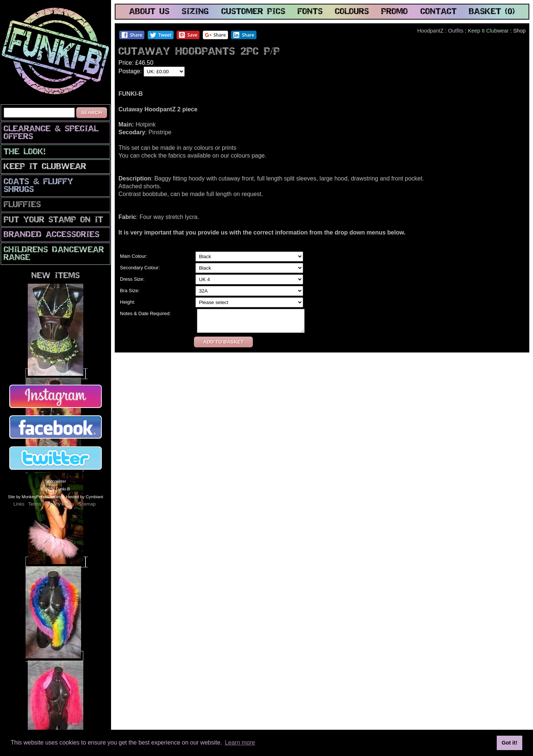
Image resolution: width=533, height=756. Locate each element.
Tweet (160, 35)
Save (188, 35)
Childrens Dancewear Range (54, 254)
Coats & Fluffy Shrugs (38, 186)
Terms (35, 504)
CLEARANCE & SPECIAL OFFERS (51, 133)
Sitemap (87, 504)
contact (439, 12)
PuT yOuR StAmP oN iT (53, 220)
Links (19, 504)
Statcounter (55, 481)
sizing (195, 12)
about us (149, 12)
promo (395, 12)
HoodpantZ (430, 31)
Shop (519, 31)
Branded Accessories (52, 235)
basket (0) (492, 12)
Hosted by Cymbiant (85, 497)
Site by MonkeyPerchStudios (34, 497)
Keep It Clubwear (45, 167)
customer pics (253, 12)
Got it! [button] (509, 743)
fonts (310, 12)
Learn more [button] (240, 742)
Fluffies (22, 205)
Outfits (456, 31)
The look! (25, 152)
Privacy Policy (60, 504)
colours (352, 12)
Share (132, 35)
